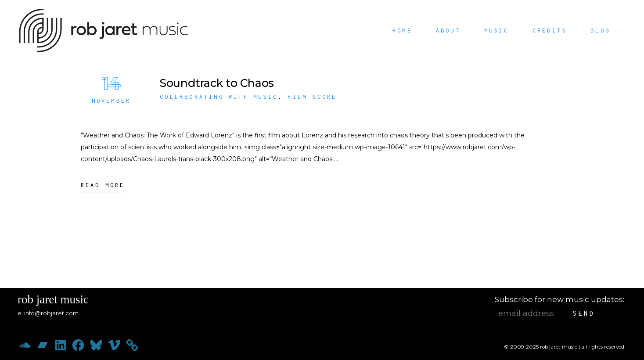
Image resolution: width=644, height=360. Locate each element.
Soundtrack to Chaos (217, 83)
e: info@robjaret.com (48, 313)
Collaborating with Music (219, 97)
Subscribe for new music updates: (559, 300)
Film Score (312, 97)
